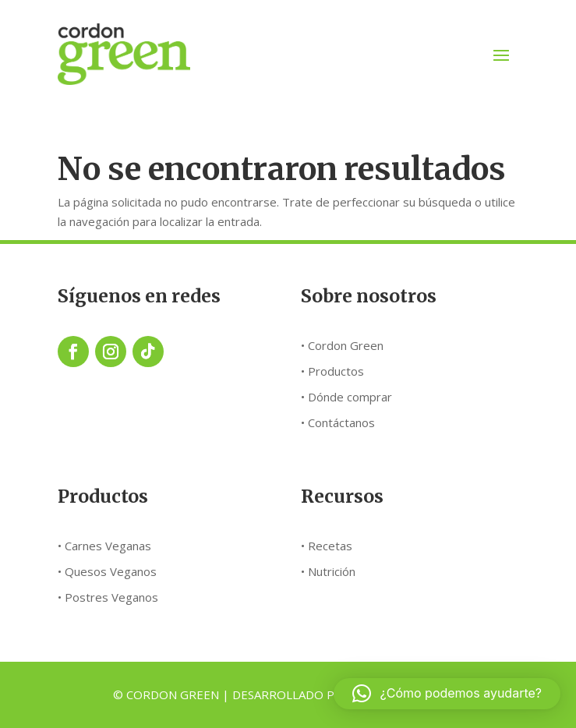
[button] (447, 694)
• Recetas (327, 546)
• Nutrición (328, 571)
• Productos (332, 371)
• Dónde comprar (346, 397)
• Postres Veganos (108, 597)
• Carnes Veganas (104, 546)
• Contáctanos (338, 422)
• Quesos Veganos (107, 571)
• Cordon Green (342, 345)
